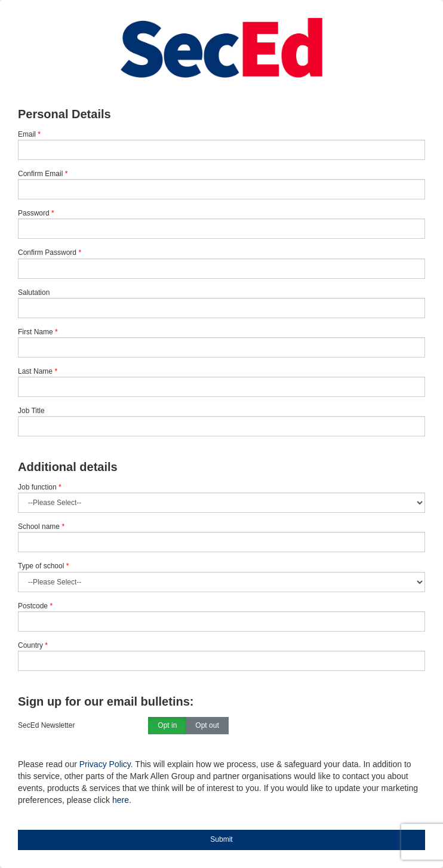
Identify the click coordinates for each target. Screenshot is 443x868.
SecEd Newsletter (46, 725)
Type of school (43, 566)
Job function (40, 487)
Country (33, 645)
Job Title (31, 411)
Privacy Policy (105, 764)
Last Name (35, 371)
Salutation (34, 293)
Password (34, 213)
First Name (36, 332)
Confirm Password (47, 253)
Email (27, 134)
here (121, 800)
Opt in (167, 726)
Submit (221, 839)
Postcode (35, 606)
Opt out (207, 726)
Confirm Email (40, 174)
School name (41, 527)
